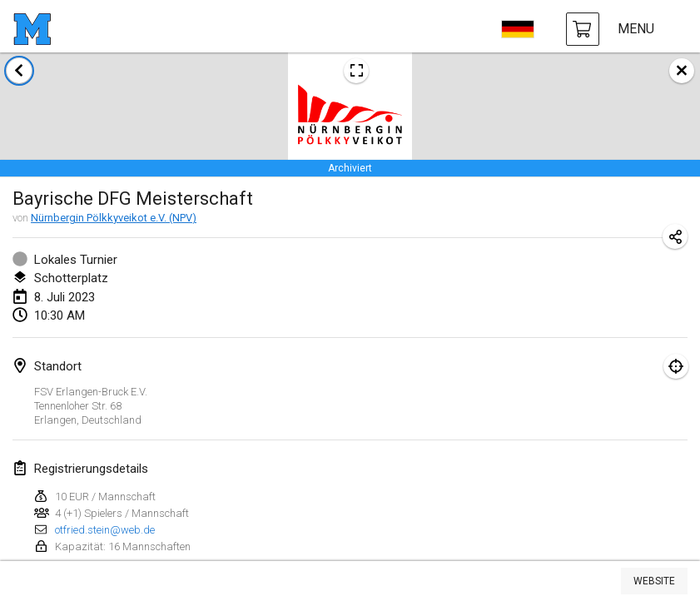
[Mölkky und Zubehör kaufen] (583, 29)
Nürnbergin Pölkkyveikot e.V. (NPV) (114, 218)
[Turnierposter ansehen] (356, 71)
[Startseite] (32, 29)
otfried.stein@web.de (105, 530)
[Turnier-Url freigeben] (675, 236)
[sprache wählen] (518, 29)
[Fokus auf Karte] (676, 366)
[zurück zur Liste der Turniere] (19, 71)
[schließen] (682, 71)
